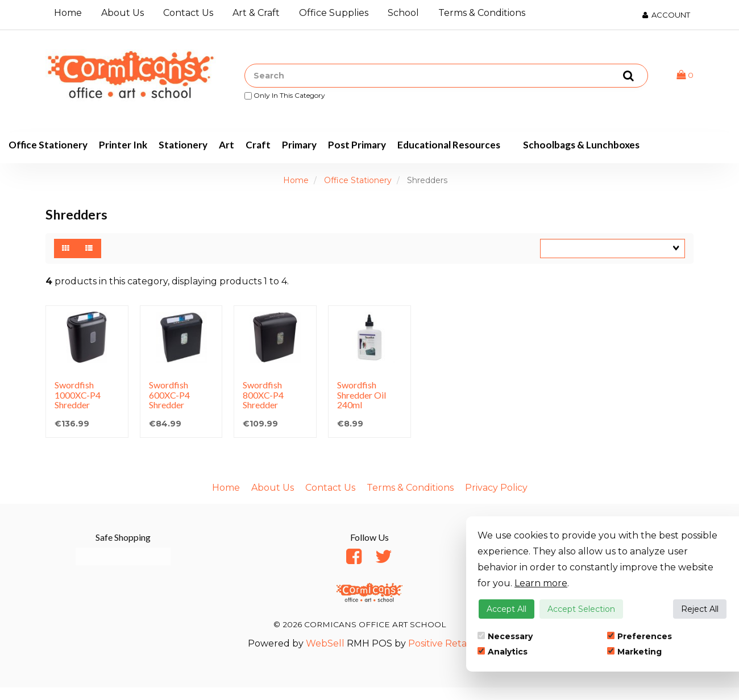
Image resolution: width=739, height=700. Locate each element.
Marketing (634, 652)
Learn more (541, 583)
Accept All (506, 609)
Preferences (640, 636)
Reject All (700, 609)
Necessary (505, 636)
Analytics (503, 652)
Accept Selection (581, 609)
